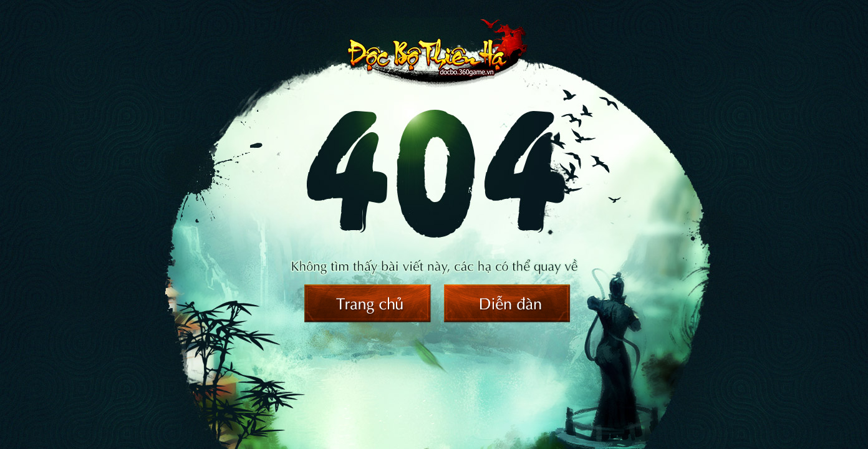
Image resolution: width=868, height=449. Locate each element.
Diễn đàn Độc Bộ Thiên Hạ (508, 304)
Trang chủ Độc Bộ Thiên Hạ (368, 304)
